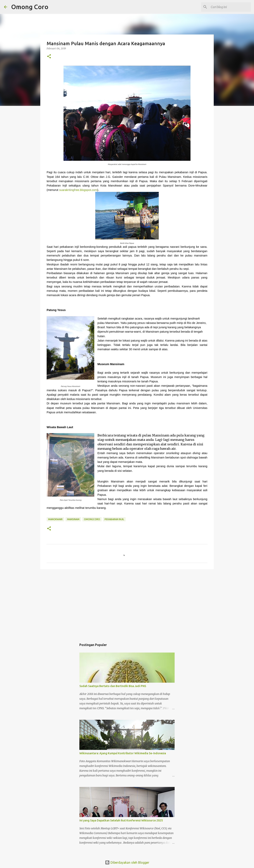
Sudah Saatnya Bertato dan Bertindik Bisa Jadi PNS (113, 686)
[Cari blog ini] (230, 7)
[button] (49, 57)
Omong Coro (30, 7)
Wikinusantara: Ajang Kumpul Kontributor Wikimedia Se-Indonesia (123, 753)
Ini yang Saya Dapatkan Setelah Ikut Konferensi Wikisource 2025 (121, 820)
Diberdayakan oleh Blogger (127, 862)
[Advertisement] (127, 603)
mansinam (73, 519)
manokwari (55, 519)
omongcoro (92, 519)
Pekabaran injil (114, 519)
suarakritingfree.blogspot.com (78, 190)
